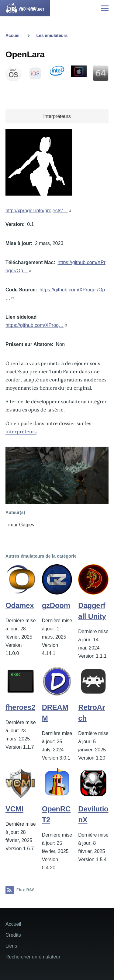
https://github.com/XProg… (35, 325)
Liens (11, 946)
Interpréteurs (57, 116)
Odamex (20, 605)
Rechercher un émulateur (33, 957)
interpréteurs (21, 431)
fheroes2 (20, 707)
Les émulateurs (52, 35)
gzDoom (56, 605)
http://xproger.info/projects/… (37, 211)
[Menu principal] (105, 8)
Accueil (13, 35)
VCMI (14, 809)
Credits (13, 935)
